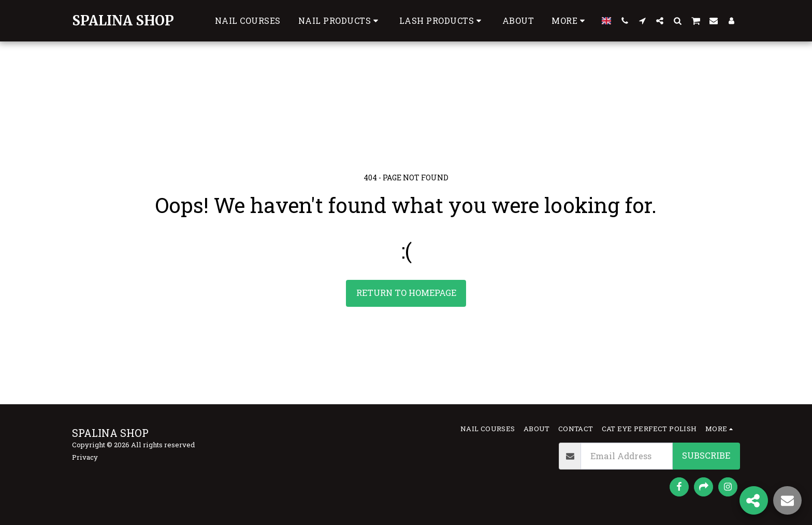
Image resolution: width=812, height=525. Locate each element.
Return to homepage (406, 293)
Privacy (85, 457)
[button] (442, 21)
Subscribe (706, 455)
